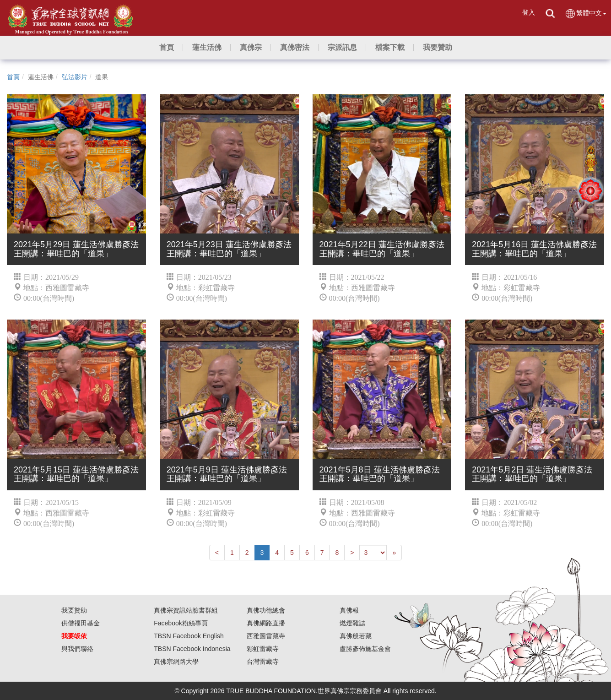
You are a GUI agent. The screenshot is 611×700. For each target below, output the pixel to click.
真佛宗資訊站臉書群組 (186, 610)
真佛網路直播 (266, 623)
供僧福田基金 (81, 623)
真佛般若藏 (356, 636)
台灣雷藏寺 (263, 662)
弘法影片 (75, 77)
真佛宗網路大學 (176, 662)
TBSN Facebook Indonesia (192, 649)
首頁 (13, 77)
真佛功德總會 (266, 610)
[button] (207, 48)
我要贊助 (74, 610)
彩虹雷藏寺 (263, 649)
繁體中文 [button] (586, 14)
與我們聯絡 (77, 649)
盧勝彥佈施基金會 (365, 649)
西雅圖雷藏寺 (266, 636)
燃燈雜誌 (352, 623)
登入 (529, 12)
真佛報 (349, 610)
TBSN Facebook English (189, 636)
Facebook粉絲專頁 (181, 623)
